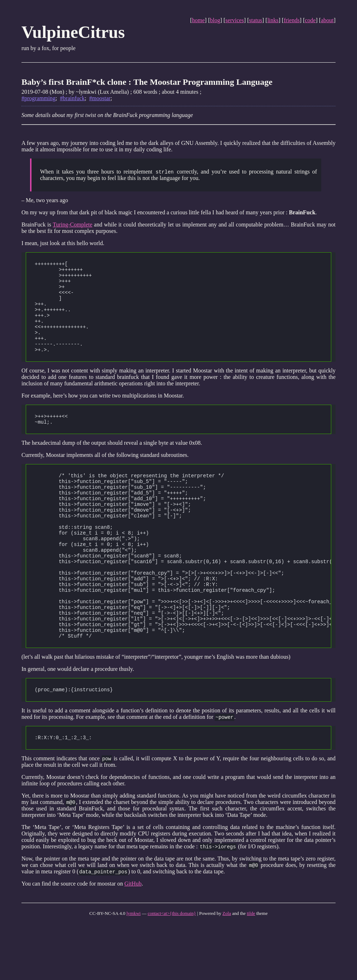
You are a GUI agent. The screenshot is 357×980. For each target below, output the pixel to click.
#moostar (100, 98)
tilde (251, 968)
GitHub (133, 939)
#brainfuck (72, 98)
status (255, 20)
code (310, 20)
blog (215, 20)
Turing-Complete (73, 225)
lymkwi (133, 968)
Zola (227, 968)
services (235, 20)
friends (292, 20)
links (273, 20)
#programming (38, 98)
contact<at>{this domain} (172, 968)
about (327, 20)
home (199, 20)
